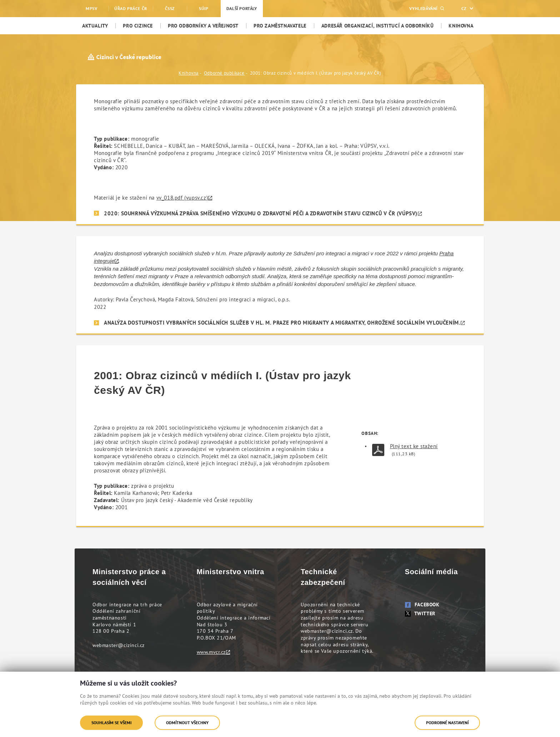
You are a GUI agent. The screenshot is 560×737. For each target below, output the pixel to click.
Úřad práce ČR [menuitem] (131, 8)
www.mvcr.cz (211, 652)
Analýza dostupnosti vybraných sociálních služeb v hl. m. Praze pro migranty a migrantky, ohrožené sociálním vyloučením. (282, 323)
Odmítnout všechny (187, 723)
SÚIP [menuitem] (204, 8)
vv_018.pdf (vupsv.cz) (182, 198)
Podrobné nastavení (447, 723)
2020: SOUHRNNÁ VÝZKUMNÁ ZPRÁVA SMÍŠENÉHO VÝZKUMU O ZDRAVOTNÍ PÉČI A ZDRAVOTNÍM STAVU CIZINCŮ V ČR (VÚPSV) (261, 213)
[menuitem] (95, 26)
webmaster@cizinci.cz (119, 645)
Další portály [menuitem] (242, 8)
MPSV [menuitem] (91, 8)
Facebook (422, 605)
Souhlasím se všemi (111, 723)
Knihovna (189, 73)
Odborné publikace (224, 73)
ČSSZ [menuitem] (170, 8)
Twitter (420, 613)
